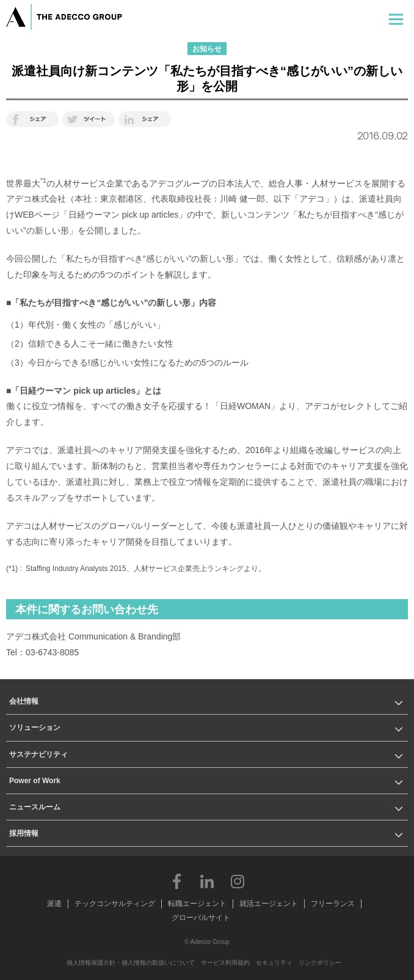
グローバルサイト (201, 918)
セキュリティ (274, 963)
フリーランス (333, 904)
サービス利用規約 (225, 963)
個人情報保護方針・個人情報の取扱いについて (131, 963)
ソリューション (35, 728)
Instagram (238, 881)
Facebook (176, 881)
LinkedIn (207, 881)
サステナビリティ (38, 754)
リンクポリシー (320, 963)
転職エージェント (197, 904)
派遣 (54, 904)
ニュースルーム (35, 807)
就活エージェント (269, 904)
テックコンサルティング (115, 904)
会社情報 (24, 701)
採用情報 (24, 833)
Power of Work (35, 781)
